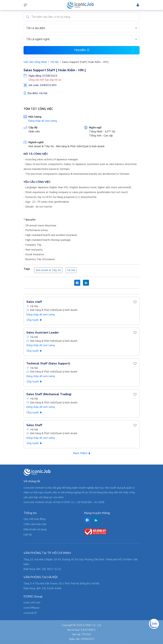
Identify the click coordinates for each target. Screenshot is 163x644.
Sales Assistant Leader (43, 333)
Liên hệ (28, 535)
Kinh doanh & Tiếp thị (48, 270)
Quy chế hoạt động (34, 519)
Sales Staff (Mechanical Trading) (49, 394)
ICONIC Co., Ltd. (92, 625)
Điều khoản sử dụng (35, 529)
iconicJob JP (30, 613)
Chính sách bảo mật (35, 524)
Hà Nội (55, 62)
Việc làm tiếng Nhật (35, 62)
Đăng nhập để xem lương (43, 121)
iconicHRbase (31, 608)
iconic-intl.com (32, 603)
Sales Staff (34, 425)
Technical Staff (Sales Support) (48, 363)
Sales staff (34, 302)
